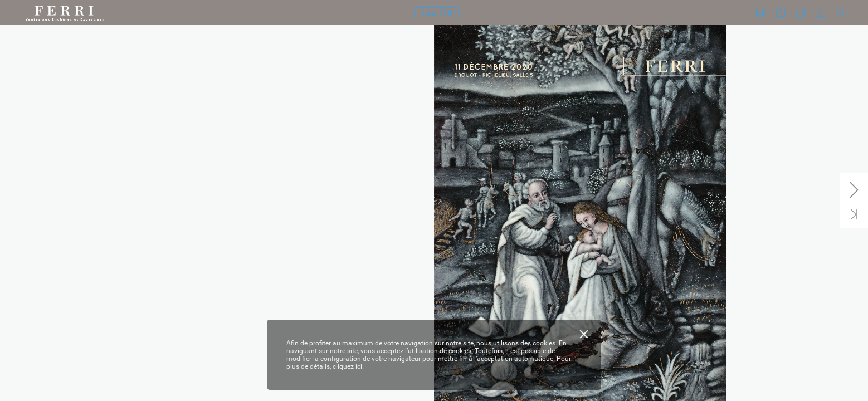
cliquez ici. (348, 366)
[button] (760, 13)
